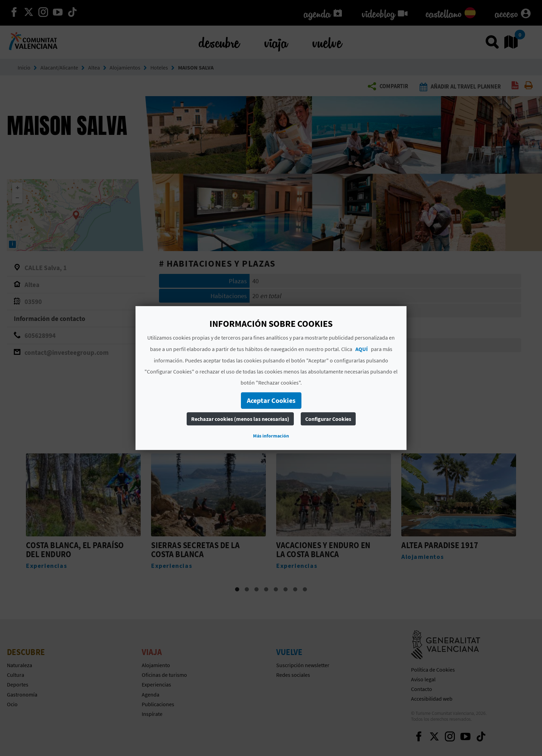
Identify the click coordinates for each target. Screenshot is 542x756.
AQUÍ (362, 349)
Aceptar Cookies (271, 400)
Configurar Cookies (328, 419)
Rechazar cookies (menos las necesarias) (240, 419)
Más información (271, 436)
